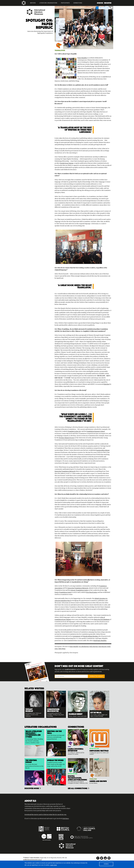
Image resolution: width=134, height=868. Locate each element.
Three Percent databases (102, 619)
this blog (107, 384)
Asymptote (77, 636)
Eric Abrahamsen (84, 647)
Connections (78, 3)
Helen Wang (62, 649)
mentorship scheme (103, 450)
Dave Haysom (102, 647)
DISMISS (106, 864)
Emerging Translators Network (65, 471)
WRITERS (33, 3)
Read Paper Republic (100, 641)
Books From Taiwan (67, 163)
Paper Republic (82, 58)
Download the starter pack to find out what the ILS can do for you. (46, 815)
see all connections (78, 788)
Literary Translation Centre (79, 590)
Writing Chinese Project (67, 438)
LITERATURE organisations (48, 3)
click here (66, 819)
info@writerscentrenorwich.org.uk (32, 860)
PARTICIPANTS (65, 3)
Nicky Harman (94, 647)
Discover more (32, 788)
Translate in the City (74, 431)
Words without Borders (91, 636)
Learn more (54, 865)
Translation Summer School (96, 431)
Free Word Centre (92, 592)
